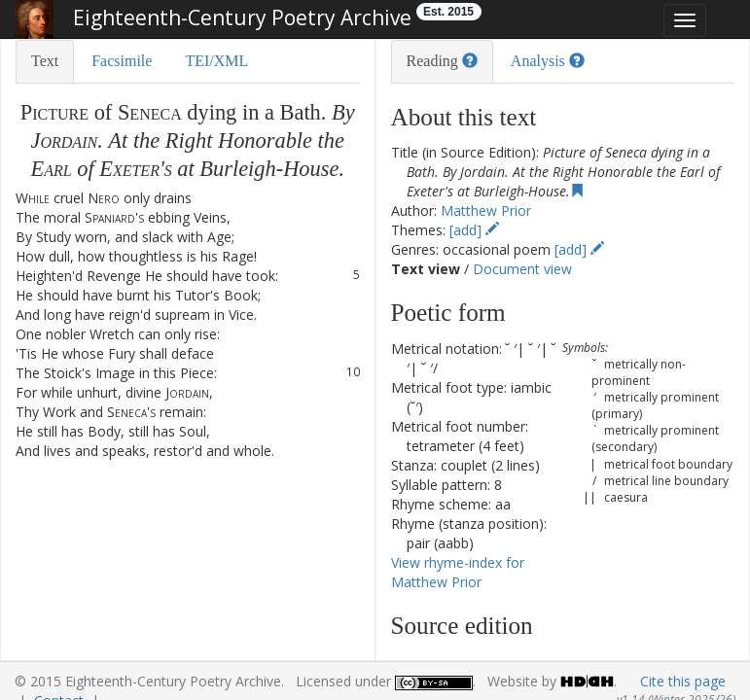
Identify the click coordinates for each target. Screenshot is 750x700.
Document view (522, 269)
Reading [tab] (442, 61)
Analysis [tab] (548, 61)
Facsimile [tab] (122, 61)
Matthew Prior (486, 210)
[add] (474, 230)
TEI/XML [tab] (216, 61)
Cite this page (683, 681)
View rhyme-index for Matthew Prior (458, 572)
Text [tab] (45, 61)
